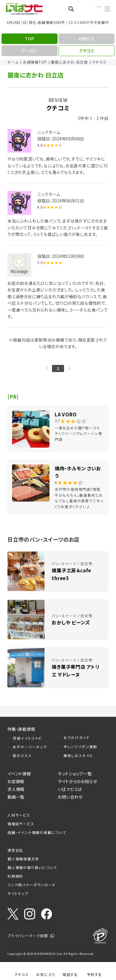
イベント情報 (19, 774)
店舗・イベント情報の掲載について (37, 832)
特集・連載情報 (21, 729)
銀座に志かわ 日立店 (69, 62)
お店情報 (16, 781)
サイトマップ (18, 894)
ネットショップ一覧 (75, 774)
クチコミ (21, 974)
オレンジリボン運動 (80, 747)
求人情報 (16, 789)
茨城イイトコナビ (27, 738)
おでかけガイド (77, 738)
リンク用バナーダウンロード (31, 885)
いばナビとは (70, 789)
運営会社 (15, 850)
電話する (70, 974)
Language (91, 9)
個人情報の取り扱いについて (32, 867)
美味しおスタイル (78, 756)
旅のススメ (22, 756)
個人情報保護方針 (23, 859)
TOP (29, 38)
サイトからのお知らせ (77, 781)
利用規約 (15, 876)
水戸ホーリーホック (30, 747)
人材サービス (19, 815)
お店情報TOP (35, 62)
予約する (95, 974)
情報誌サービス (21, 824)
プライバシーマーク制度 (28, 936)
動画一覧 (16, 797)
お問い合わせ (70, 797)
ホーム (13, 62)
